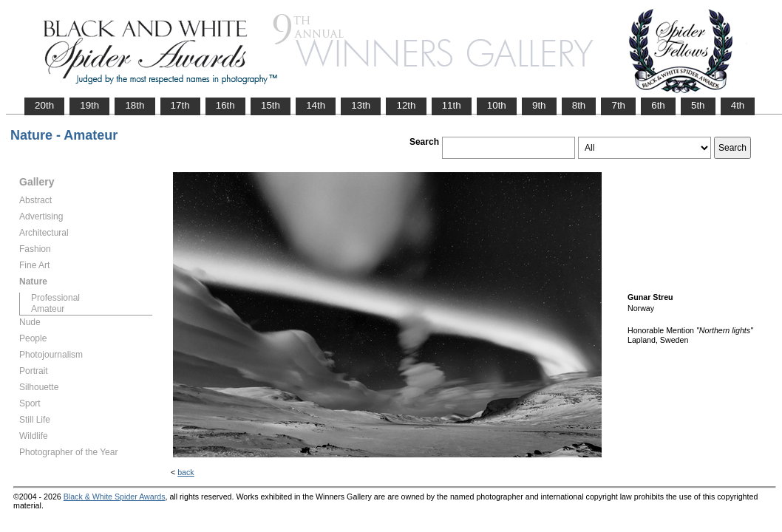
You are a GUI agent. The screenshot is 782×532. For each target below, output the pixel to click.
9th (539, 105)
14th (316, 105)
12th (406, 105)
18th (135, 105)
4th (738, 105)
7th (618, 105)
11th (452, 105)
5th (698, 105)
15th (271, 105)
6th (658, 105)
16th (225, 105)
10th (497, 105)
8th (579, 105)
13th (361, 105)
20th (44, 105)
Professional (55, 298)
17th (180, 105)
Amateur (48, 309)
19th (89, 105)
